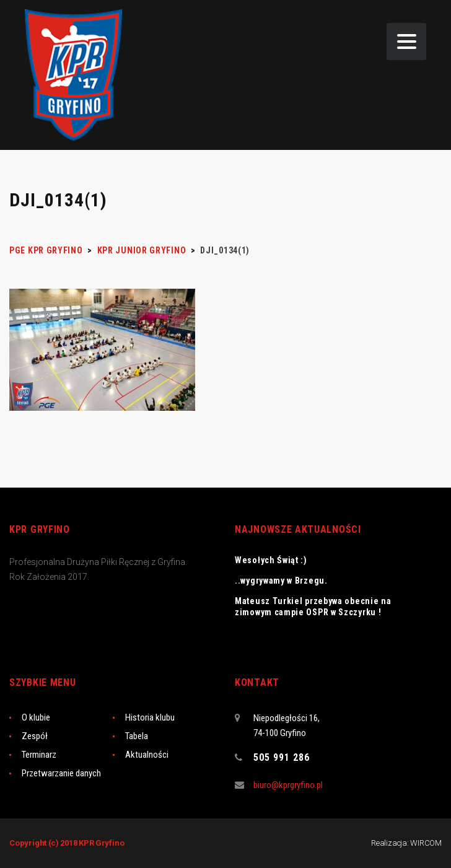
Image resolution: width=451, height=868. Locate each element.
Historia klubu (150, 717)
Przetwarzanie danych (61, 773)
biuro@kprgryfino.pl (288, 785)
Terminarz (39, 755)
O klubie (36, 717)
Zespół (35, 736)
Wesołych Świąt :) (271, 560)
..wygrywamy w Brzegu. (281, 581)
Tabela (137, 736)
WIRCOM (426, 843)
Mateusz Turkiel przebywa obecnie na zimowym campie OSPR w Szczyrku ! (313, 607)
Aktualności (147, 755)
